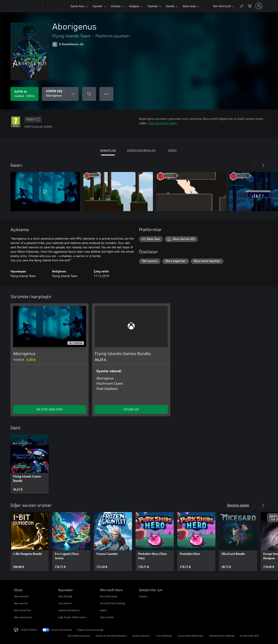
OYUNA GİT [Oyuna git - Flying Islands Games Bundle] (131, 409)
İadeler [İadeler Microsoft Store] (104, 610)
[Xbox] (57, 6)
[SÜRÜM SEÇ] (60, 94)
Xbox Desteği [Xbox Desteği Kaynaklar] (65, 596)
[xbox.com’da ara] (241, 6)
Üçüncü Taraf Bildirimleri (191, 636)
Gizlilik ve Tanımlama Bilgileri (111, 636)
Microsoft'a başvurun (79, 636)
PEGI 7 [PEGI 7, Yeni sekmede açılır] (33, 120)
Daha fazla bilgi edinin (163, 123)
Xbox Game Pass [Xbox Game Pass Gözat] (23, 610)
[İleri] (263, 165)
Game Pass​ (78, 6)
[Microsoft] (29, 6)
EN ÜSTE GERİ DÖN (50, 409)
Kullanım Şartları (141, 636)
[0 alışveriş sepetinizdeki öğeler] (250, 6)
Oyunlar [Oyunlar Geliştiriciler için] (143, 596)
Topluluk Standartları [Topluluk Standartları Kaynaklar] (69, 610)
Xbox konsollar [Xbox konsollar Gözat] (22, 596)
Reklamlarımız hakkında (222, 636)
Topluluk (153, 6)
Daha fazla (189, 6)
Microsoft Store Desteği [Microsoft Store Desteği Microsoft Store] (113, 603)
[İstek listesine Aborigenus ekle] (89, 94)
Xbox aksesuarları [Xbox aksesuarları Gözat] (23, 617)
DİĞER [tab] (172, 151)
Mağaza (134, 6)
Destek (170, 6)
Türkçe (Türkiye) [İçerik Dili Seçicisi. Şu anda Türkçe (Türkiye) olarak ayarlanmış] (29, 630)
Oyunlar (98, 6)
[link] (30, 464)
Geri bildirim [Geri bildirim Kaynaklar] (65, 603)
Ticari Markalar (164, 636)
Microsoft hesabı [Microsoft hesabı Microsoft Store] (109, 596)
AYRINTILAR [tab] (108, 151)
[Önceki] (255, 165)
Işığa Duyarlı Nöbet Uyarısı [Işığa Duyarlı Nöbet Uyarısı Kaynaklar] (72, 617)
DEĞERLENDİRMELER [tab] (141, 151)
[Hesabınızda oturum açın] (259, 6)
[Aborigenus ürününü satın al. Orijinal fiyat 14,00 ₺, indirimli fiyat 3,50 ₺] (24, 94)
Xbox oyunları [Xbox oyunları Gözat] (21, 603)
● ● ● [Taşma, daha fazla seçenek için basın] (107, 94)
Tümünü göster (238, 505)
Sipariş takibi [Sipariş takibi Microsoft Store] (107, 617)
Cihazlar (116, 6)
